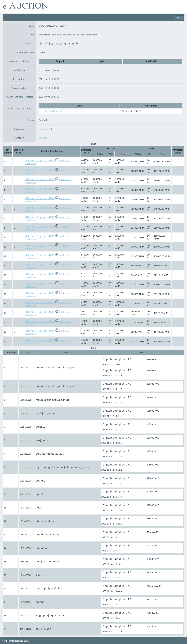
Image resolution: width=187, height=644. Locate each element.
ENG (181, 2)
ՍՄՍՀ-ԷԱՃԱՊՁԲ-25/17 (53, 111)
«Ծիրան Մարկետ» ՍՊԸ (40, 161)
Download (45, 130)
